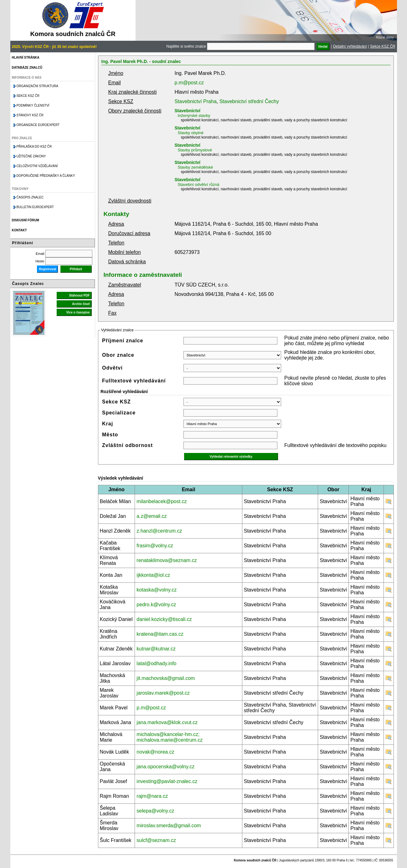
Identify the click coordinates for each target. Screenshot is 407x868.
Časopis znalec (30, 197)
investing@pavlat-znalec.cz (167, 781)
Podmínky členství (33, 105)
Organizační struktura (37, 86)
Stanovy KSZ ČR (30, 115)
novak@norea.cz (155, 752)
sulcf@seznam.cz (156, 840)
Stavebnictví (188, 111)
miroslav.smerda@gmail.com (169, 826)
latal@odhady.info (156, 663)
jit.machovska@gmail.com (166, 678)
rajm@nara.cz (152, 796)
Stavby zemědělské (196, 167)
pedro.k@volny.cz (156, 605)
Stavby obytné (191, 133)
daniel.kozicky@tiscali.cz (164, 619)
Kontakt (19, 230)
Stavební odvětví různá (199, 184)
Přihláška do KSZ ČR (34, 147)
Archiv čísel (81, 304)
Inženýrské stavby (194, 116)
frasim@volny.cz (155, 546)
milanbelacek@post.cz (162, 501)
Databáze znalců (27, 68)
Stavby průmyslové (195, 150)
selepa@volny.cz (155, 811)
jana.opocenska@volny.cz (165, 767)
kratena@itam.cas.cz (160, 634)
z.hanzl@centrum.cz (159, 531)
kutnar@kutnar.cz (156, 649)
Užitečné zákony (31, 156)
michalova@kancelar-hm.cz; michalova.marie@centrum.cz (170, 737)
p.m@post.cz (189, 83)
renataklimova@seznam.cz (167, 560)
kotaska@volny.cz (157, 590)
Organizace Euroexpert (38, 125)
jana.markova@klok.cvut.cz (167, 722)
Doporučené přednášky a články (46, 176)
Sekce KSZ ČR (383, 46)
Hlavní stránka (26, 58)
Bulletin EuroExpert (35, 207)
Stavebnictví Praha (196, 101)
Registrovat (47, 269)
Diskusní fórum (26, 220)
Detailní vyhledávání (350, 46)
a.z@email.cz (152, 516)
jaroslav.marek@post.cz (163, 693)
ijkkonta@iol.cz (153, 575)
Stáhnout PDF (79, 295)
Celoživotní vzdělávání (37, 166)
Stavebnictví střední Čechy (249, 101)
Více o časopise (78, 312)
